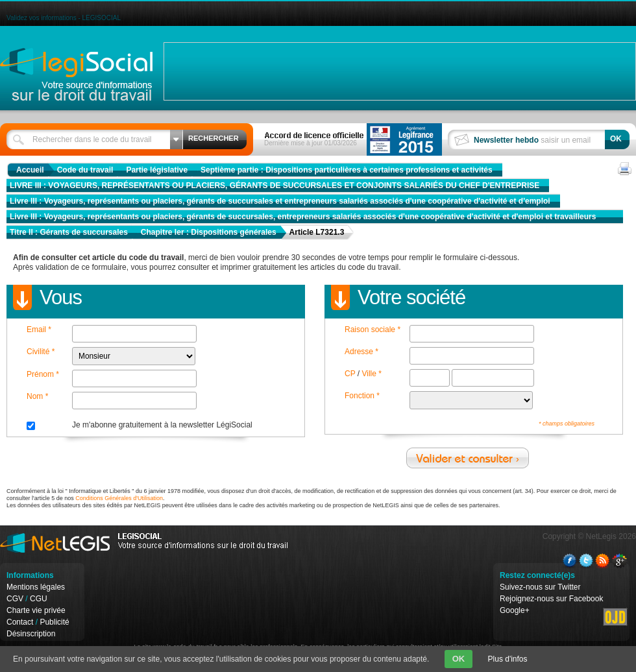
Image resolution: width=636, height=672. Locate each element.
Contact (20, 622)
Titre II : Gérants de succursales (69, 232)
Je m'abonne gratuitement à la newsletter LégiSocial (162, 425)
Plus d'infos (508, 659)
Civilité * (41, 352)
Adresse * (361, 352)
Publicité (54, 622)
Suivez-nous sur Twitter (540, 587)
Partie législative (157, 170)
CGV (15, 599)
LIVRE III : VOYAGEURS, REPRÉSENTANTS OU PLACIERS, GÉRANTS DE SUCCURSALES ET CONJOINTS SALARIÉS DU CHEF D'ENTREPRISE (275, 186)
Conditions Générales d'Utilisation (119, 498)
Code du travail (85, 170)
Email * (39, 330)
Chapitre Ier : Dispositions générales (209, 232)
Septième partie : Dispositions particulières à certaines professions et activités (347, 170)
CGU (39, 599)
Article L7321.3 (317, 232)
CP (350, 374)
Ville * (371, 374)
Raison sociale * (373, 330)
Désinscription (31, 634)
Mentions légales (36, 587)
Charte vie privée (36, 610)
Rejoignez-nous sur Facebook (551, 599)
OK (459, 659)
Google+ (515, 610)
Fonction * (362, 396)
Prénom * (43, 374)
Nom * (37, 396)
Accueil (30, 170)
